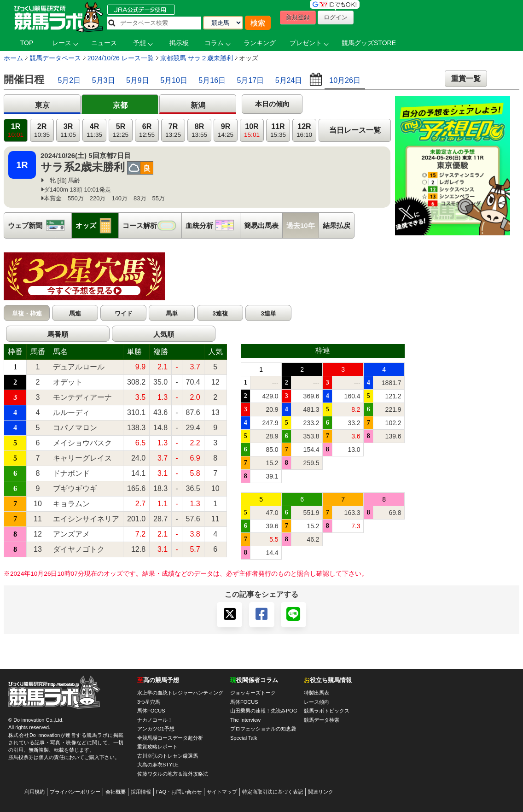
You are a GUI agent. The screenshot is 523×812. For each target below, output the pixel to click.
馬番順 (58, 334)
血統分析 (213, 225)
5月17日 (251, 80)
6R (147, 131)
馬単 (172, 313)
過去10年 (301, 225)
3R (68, 131)
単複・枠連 (27, 313)
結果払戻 (337, 225)
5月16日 (212, 80)
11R (278, 131)
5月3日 (104, 80)
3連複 (220, 313)
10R (252, 131)
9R (226, 131)
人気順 (164, 334)
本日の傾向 (272, 104)
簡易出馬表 (261, 225)
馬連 (75, 313)
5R (121, 131)
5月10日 (174, 80)
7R (173, 131)
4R (94, 131)
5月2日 (69, 80)
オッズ (97, 225)
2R (42, 131)
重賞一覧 (466, 79)
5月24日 (289, 80)
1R (16, 131)
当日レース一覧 (355, 130)
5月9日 (138, 80)
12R (304, 131)
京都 (120, 105)
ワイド (124, 313)
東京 (42, 105)
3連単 (268, 313)
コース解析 (152, 225)
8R (199, 131)
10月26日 (345, 80)
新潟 (198, 105)
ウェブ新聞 (40, 225)
